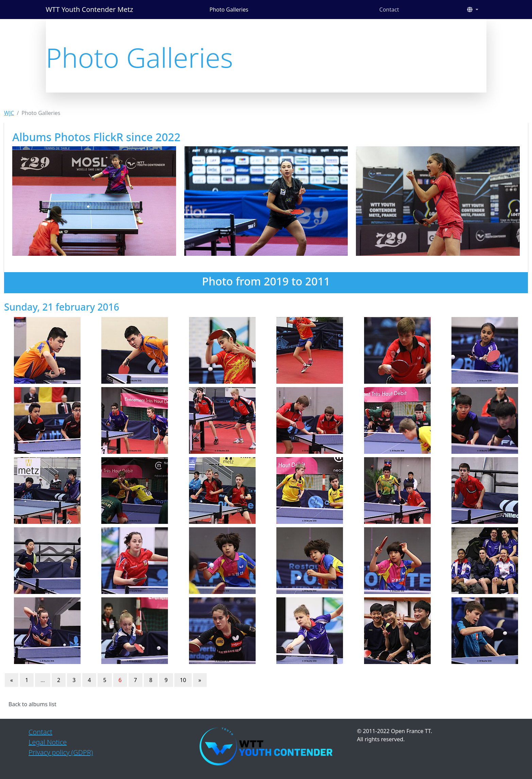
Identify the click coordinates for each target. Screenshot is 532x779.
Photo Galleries (229, 10)
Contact (389, 10)
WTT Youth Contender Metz (90, 9)
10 (183, 680)
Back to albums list (32, 704)
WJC (9, 113)
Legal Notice (48, 742)
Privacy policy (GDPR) (61, 752)
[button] (473, 10)
